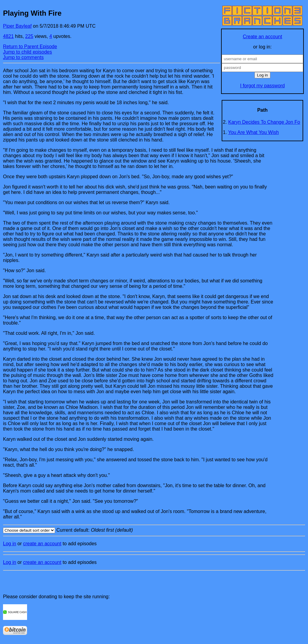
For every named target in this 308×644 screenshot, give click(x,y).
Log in (10, 544)
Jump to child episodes (28, 52)
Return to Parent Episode (30, 47)
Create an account (262, 37)
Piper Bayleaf (17, 26)
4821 (8, 36)
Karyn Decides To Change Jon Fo (264, 122)
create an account (42, 544)
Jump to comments (23, 57)
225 (29, 36)
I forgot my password (262, 86)
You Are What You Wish (254, 132)
